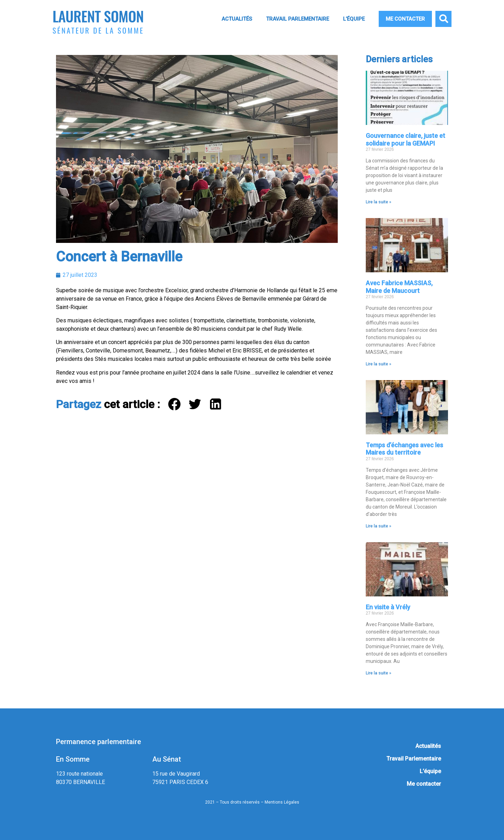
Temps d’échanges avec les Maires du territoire (404, 449)
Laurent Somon (98, 16)
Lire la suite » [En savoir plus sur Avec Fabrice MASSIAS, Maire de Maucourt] (379, 364)
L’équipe (354, 19)
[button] (443, 19)
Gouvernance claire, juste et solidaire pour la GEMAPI (405, 139)
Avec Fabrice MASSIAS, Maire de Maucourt (399, 287)
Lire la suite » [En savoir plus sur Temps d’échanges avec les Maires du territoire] (379, 526)
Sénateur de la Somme (98, 30)
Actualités (237, 19)
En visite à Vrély (388, 607)
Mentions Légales (282, 802)
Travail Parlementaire (297, 19)
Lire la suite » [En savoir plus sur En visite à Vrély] (379, 673)
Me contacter (405, 19)
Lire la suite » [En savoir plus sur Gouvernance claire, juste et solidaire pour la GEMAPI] (379, 202)
